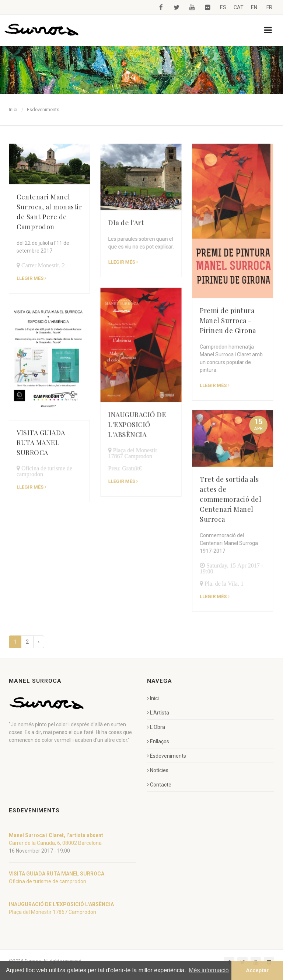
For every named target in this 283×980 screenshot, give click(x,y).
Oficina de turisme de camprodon (48, 881)
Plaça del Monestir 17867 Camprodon (53, 912)
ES (223, 7)
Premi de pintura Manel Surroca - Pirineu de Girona (188, 321)
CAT (239, 7)
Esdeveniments (43, 109)
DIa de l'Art (106, 223)
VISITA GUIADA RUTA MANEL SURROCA (41, 408)
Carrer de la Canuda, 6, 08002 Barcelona (55, 843)
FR (269, 7)
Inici (13, 109)
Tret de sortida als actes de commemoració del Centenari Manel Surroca (191, 442)
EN (254, 7)
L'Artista (158, 713)
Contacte (159, 785)
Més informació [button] (209, 970)
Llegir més (103, 450)
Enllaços (158, 741)
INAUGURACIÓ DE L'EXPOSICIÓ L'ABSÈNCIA (117, 394)
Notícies (158, 770)
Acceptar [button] (257, 970)
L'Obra (156, 727)
